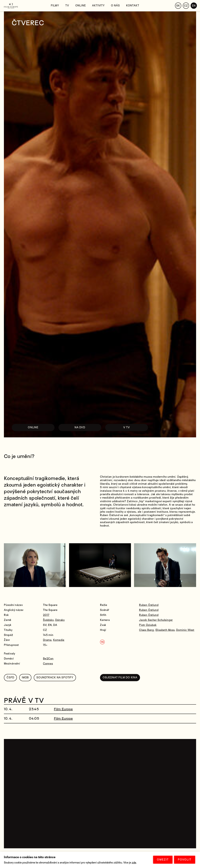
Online (81, 6)
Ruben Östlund (149, 605)
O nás (115, 6)
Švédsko (48, 620)
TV (67, 6)
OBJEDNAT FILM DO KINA (120, 678)
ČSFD (10, 678)
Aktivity (98, 6)
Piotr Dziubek (148, 625)
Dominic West (185, 630)
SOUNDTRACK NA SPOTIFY (55, 678)
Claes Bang (146, 630)
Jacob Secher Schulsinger (156, 620)
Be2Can (48, 659)
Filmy (55, 6)
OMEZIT (163, 860)
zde (134, 863)
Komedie (59, 640)
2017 (46, 615)
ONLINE (33, 427)
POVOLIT (185, 860)
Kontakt (133, 6)
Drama (47, 640)
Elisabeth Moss (165, 630)
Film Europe (63, 709)
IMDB (25, 678)
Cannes (48, 664)
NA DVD (80, 427)
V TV (126, 427)
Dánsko (60, 620)
